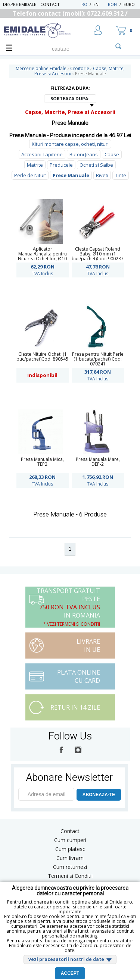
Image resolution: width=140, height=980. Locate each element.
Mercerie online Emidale (41, 68)
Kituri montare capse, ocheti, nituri (70, 144)
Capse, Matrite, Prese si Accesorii (70, 112)
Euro (129, 4)
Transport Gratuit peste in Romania (68, 607)
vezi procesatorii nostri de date (66, 959)
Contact (50, 4)
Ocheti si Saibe (96, 165)
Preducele (61, 165)
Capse (112, 154)
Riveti (102, 175)
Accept (70, 973)
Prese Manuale (71, 175)
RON (112, 4)
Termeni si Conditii (70, 876)
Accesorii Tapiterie (42, 154)
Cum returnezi (70, 867)
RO (84, 4)
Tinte (121, 175)
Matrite (35, 165)
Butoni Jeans (84, 154)
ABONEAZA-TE (99, 795)
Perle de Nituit (30, 175)
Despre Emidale (20, 4)
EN (100, 4)
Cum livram (70, 858)
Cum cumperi (70, 840)
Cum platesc (70, 849)
